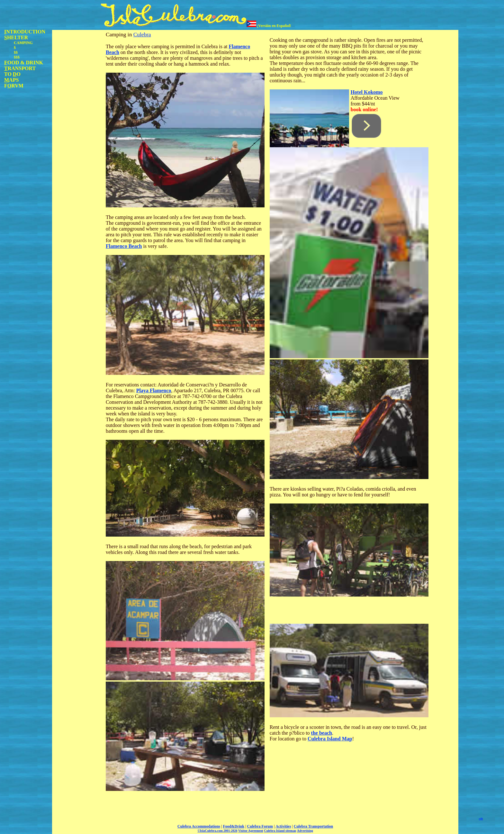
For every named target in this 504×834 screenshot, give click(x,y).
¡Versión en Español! (269, 26)
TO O (12, 74)
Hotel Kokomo (367, 92)
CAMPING (23, 43)
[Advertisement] (78, 126)
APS (11, 80)
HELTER (16, 37)
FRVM (14, 86)
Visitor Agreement (251, 831)
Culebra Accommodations (199, 826)
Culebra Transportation (314, 826)
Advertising (305, 831)
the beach (322, 733)
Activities (283, 826)
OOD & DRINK (24, 63)
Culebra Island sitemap (280, 831)
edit (481, 819)
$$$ (17, 57)
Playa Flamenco (154, 390)
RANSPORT (20, 68)
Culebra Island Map (330, 739)
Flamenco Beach (124, 246)
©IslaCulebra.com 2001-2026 (217, 831)
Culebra (142, 35)
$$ (16, 52)
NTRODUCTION (25, 32)
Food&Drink (234, 826)
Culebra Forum (260, 826)
